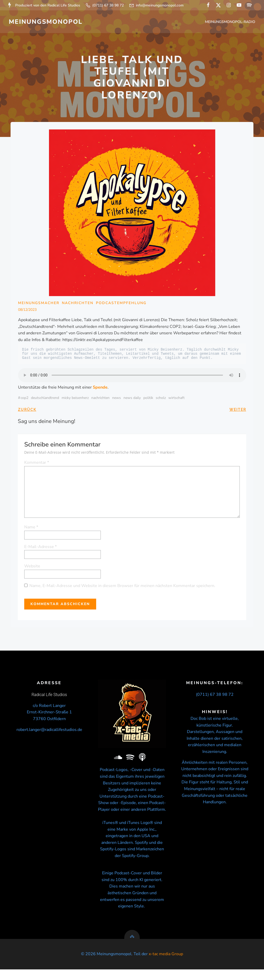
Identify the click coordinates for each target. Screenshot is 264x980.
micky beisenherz (75, 399)
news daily (132, 399)
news (117, 399)
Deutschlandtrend (45, 399)
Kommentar (37, 464)
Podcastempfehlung (121, 304)
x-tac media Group (166, 964)
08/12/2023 (27, 311)
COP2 (24, 399)
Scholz (161, 399)
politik (148, 399)
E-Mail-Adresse (41, 548)
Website (32, 567)
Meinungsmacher (39, 304)
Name (31, 528)
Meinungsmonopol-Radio (231, 22)
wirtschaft (176, 399)
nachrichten (100, 399)
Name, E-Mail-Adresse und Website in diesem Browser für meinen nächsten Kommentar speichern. (123, 587)
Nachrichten (78, 304)
